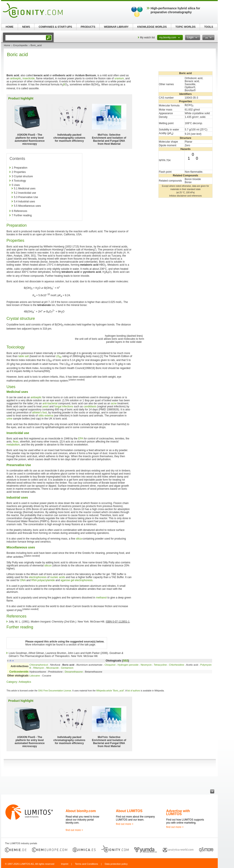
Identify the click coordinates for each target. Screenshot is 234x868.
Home (7, 45)
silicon (48, 566)
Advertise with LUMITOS (178, 812)
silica (79, 539)
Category (12, 682)
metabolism (13, 445)
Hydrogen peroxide (128, 665)
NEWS (26, 27)
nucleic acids (58, 577)
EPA (81, 439)
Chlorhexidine (177, 665)
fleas (15, 442)
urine (9, 419)
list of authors (134, 691)
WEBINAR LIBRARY (116, 27)
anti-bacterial (50, 403)
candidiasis (90, 406)
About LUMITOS (129, 811)
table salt (24, 356)
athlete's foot (39, 413)
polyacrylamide (46, 580)
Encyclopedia (20, 45)
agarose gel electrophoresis (77, 580)
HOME (10, 27)
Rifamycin (39, 668)
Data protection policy (116, 864)
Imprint (65, 864)
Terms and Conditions (86, 864)
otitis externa (46, 416)
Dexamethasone (74, 672)
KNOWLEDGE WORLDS (152, 27)
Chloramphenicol (39, 665)
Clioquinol (110, 665)
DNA (23, 580)
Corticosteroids (19, 672)
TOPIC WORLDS (185, 27)
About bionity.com (81, 811)
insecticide (29, 78)
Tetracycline (160, 665)
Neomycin (146, 665)
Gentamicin (67, 668)
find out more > (74, 830)
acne (114, 403)
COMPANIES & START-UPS (55, 27)
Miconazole (53, 668)
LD (58, 356)
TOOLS (209, 27)
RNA (34, 580)
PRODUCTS (88, 27)
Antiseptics (25, 682)
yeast (45, 406)
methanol (101, 598)
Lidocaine (35, 676)
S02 (126, 661)
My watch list (147, 37)
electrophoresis (38, 577)
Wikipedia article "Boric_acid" (110, 691)
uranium (119, 78)
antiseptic (16, 78)
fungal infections (64, 406)
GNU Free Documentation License (55, 691)
